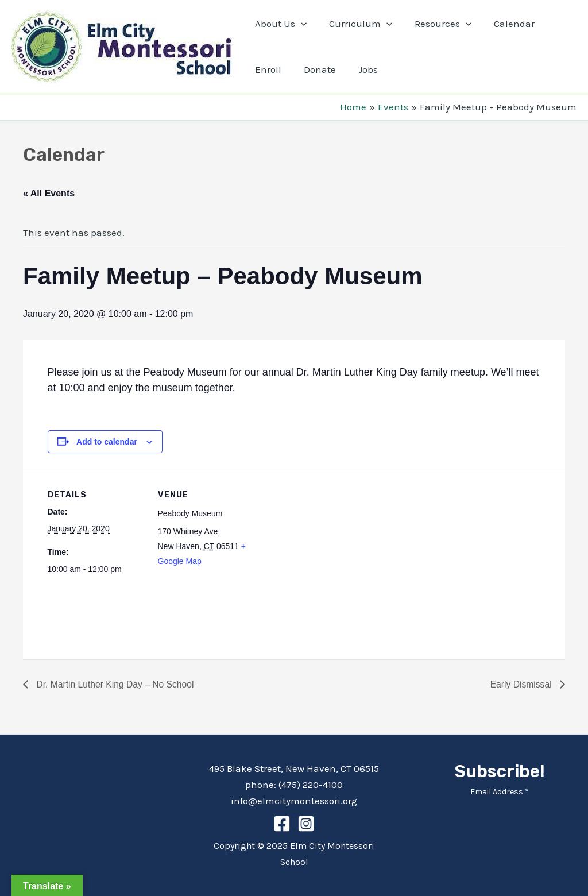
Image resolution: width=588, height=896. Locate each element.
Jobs (361, 69)
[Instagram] (306, 824)
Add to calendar (107, 442)
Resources (436, 24)
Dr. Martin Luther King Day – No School (116, 684)
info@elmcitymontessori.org (294, 801)
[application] (299, 24)
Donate (315, 69)
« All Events (49, 193)
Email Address (500, 792)
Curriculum (356, 24)
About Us (279, 24)
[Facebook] (282, 824)
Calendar (504, 24)
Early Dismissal (521, 684)
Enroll (266, 69)
